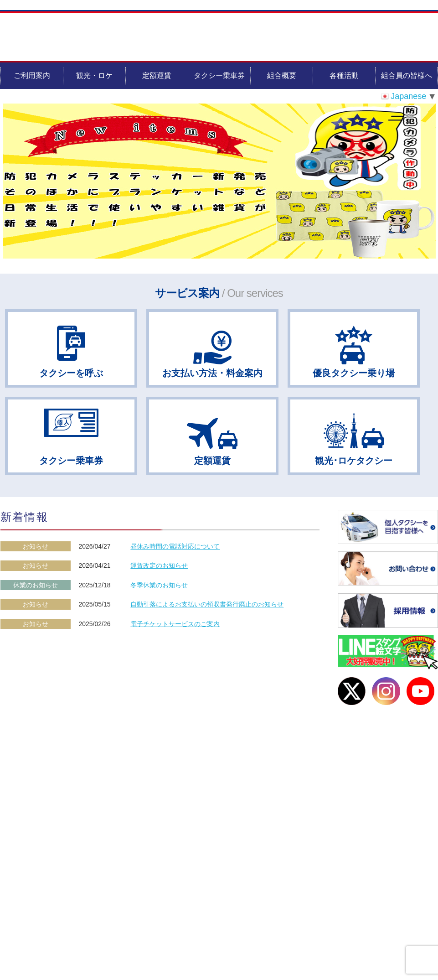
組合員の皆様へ (407, 75)
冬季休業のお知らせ (159, 585)
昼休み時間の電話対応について (175, 546)
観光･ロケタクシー (354, 461)
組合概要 (282, 75)
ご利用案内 (32, 75)
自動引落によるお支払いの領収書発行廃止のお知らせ (207, 604)
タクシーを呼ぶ (71, 373)
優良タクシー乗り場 (354, 373)
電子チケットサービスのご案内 (175, 624)
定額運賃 (157, 75)
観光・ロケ (94, 75)
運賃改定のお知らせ (159, 565)
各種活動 (344, 75)
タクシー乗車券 (219, 75)
